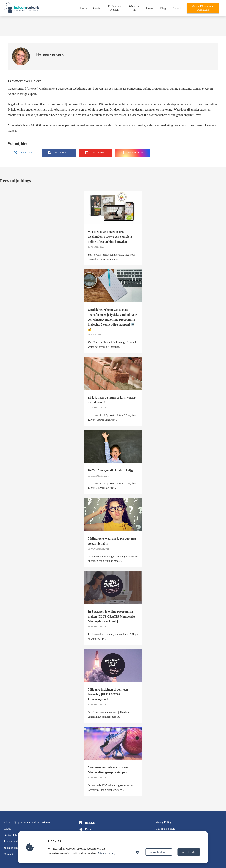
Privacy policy (106, 853)
